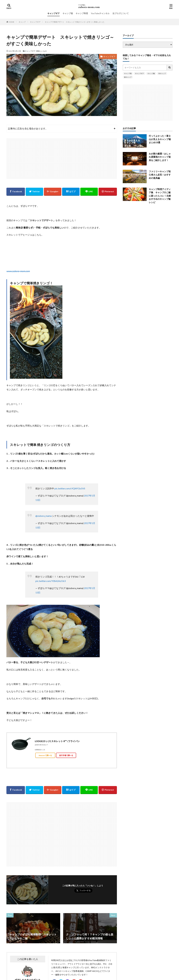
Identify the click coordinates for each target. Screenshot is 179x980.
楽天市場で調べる (66, 755)
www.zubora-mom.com (18, 271)
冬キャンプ (162, 73)
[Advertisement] (62, 159)
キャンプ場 (68, 13)
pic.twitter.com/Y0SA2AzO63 (51, 581)
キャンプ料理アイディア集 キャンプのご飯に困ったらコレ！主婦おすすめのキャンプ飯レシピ (160, 196)
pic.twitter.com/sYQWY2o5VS (70, 488)
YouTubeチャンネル (100, 13)
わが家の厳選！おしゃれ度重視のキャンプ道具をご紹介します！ (160, 157)
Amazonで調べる (45, 755)
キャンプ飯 (151, 73)
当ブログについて (121, 13)
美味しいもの (41, 51)
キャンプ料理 (82, 13)
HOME (12, 22)
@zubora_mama (44, 516)
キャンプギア (53, 13)
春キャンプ (128, 77)
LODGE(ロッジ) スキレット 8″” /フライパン (57, 741)
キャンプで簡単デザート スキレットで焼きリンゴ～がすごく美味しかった (75, 22)
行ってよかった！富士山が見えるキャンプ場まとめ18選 (160, 139)
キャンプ (22, 22)
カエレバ (45, 745)
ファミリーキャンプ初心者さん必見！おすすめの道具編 (160, 175)
